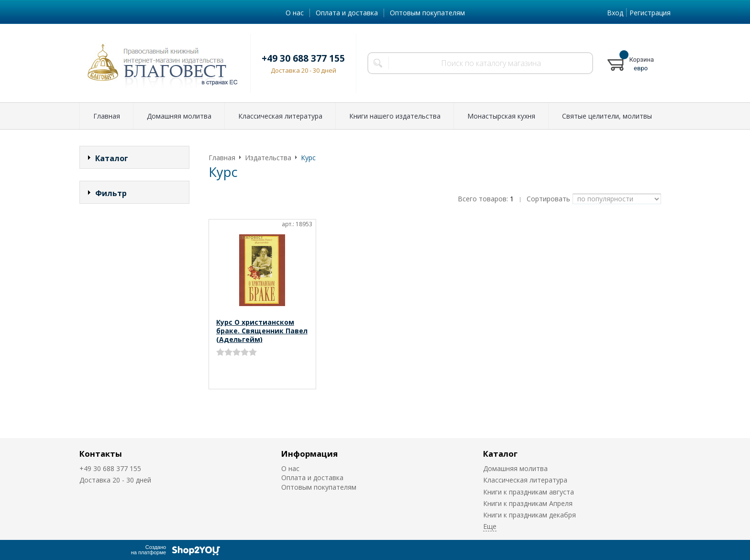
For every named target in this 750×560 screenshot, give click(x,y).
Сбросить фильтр (135, 275)
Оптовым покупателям (427, 13)
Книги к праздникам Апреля (528, 503)
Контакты (101, 454)
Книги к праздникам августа (529, 492)
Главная (107, 116)
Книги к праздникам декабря (529, 515)
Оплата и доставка (347, 13)
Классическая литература (280, 116)
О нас (295, 13)
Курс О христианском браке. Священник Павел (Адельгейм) (262, 331)
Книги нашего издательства (395, 116)
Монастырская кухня (501, 116)
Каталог (500, 454)
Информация (309, 454)
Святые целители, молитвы (607, 116)
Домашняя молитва (179, 116)
